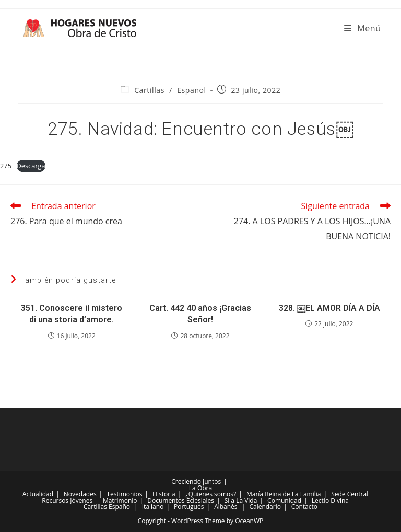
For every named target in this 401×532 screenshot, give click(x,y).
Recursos (55, 500)
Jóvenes (81, 500)
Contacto (304, 507)
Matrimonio (120, 500)
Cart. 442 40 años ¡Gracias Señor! (200, 314)
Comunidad (284, 500)
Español (192, 90)
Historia (164, 494)
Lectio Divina (330, 500)
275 (6, 166)
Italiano (153, 507)
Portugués (189, 507)
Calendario (265, 507)
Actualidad (38, 494)
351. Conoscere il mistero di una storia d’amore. (72, 314)
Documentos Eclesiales (181, 500)
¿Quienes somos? (211, 494)
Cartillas (149, 90)
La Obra (200, 488)
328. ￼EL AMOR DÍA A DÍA (329, 308)
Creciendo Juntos (196, 482)
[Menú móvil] (363, 28)
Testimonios (124, 494)
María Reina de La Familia (284, 494)
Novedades (80, 494)
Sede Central (350, 494)
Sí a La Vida (241, 500)
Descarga (31, 166)
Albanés (226, 507)
